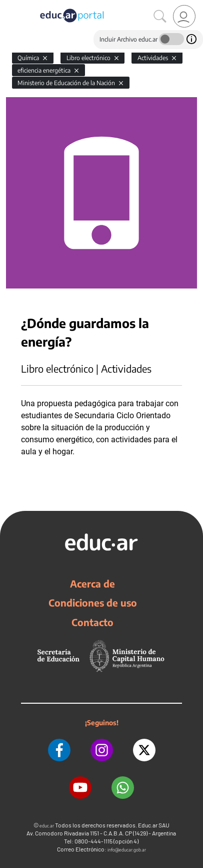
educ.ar (47, 826)
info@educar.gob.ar (127, 850)
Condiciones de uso (93, 603)
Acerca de (92, 584)
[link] (184, 16)
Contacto (92, 622)
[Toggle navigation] (9, 6)
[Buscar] (160, 17)
